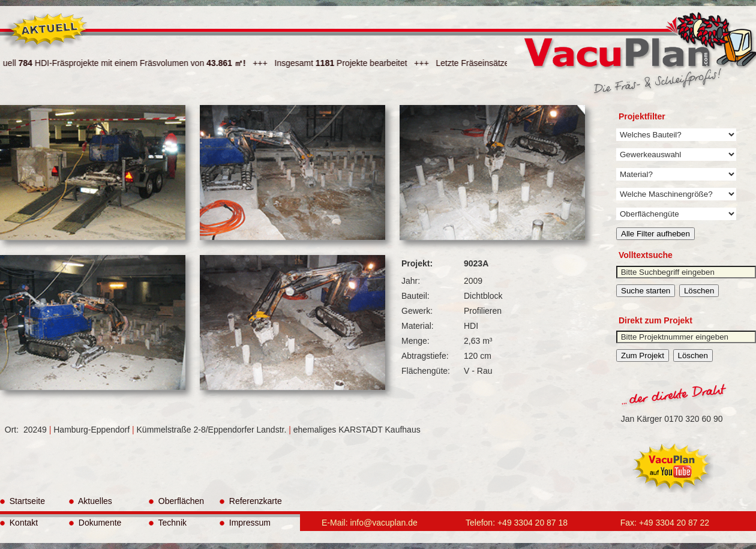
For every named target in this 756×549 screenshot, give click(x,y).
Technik (168, 523)
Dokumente (95, 523)
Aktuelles (91, 501)
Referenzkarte (251, 501)
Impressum (245, 523)
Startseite (22, 501)
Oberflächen (176, 501)
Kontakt (19, 523)
